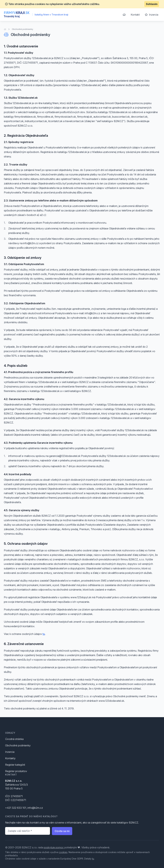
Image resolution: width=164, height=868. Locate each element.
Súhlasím (152, 4)
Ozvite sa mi (62, 831)
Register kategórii (15, 765)
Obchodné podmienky (23, 29)
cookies (63, 852)
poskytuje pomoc (54, 847)
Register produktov (16, 771)
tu (44, 634)
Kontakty (10, 758)
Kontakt (135, 15)
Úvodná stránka (14, 739)
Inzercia (152, 15)
